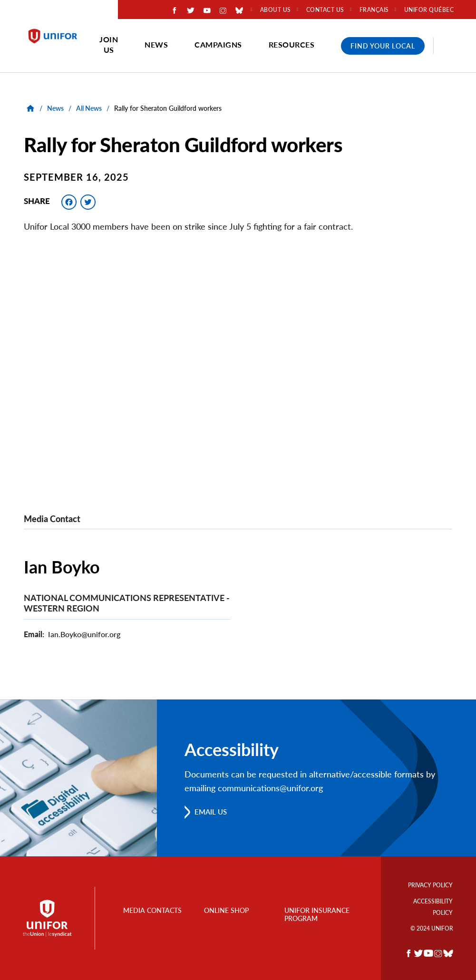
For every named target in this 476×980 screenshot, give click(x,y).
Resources (292, 44)
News (156, 44)
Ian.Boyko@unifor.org (84, 634)
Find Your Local (383, 46)
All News (89, 108)
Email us (212, 811)
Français (374, 10)
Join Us (109, 44)
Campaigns (218, 44)
